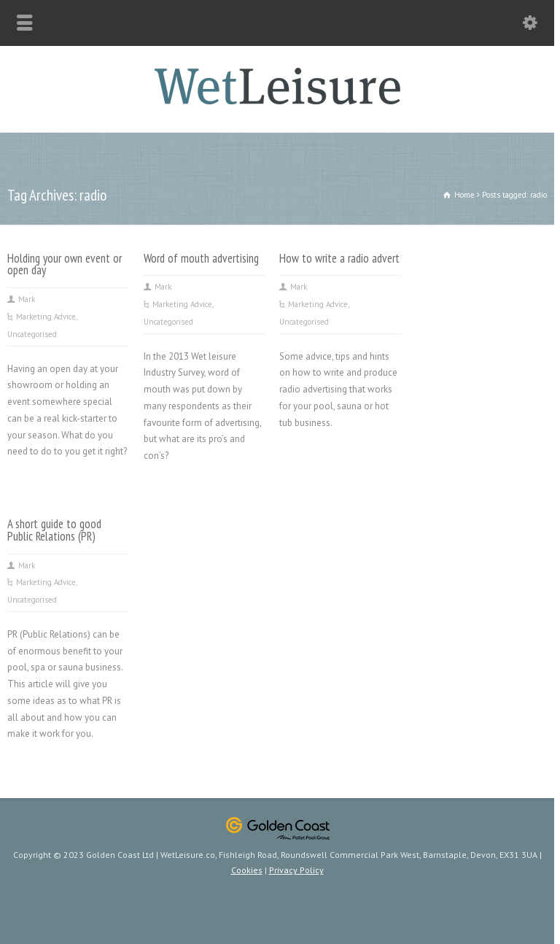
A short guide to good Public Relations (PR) (54, 530)
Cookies (247, 870)
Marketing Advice (46, 317)
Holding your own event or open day (65, 264)
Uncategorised (32, 334)
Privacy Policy (296, 870)
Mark (27, 299)
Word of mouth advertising (201, 258)
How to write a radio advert (339, 258)
